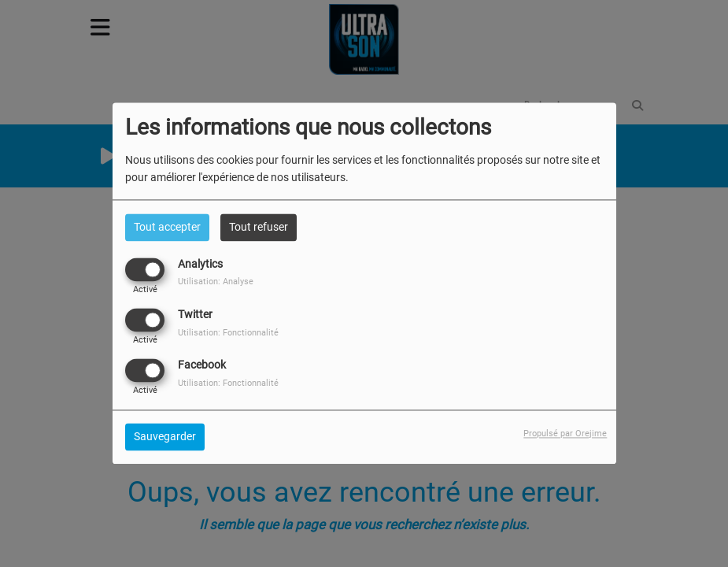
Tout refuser (259, 227)
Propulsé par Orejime (565, 434)
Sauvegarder (165, 437)
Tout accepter (167, 227)
